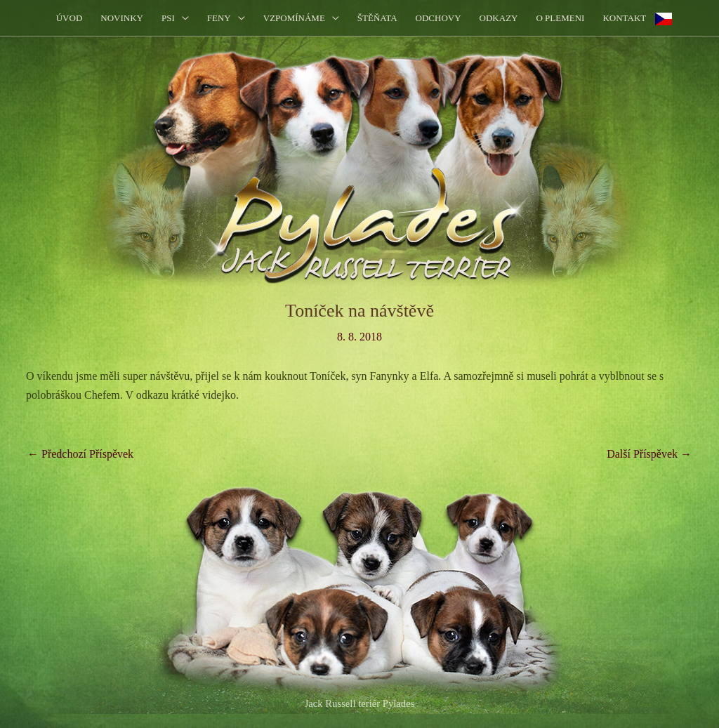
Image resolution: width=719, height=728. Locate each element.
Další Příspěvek (649, 454)
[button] (175, 18)
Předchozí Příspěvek (80, 454)
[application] (182, 18)
